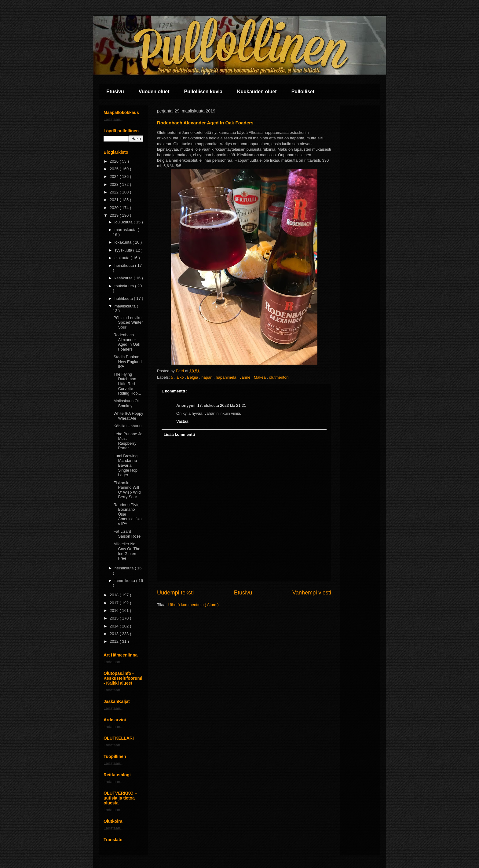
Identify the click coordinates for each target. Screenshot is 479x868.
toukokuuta (125, 286)
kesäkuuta (124, 278)
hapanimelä (227, 377)
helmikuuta (125, 568)
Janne (245, 377)
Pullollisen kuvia (203, 92)
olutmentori (279, 377)
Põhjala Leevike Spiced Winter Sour (128, 322)
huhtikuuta (124, 298)
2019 (115, 215)
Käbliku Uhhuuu (127, 426)
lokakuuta (124, 242)
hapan (207, 377)
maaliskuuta (126, 306)
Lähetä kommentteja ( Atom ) (193, 605)
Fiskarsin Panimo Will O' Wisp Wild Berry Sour (127, 490)
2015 (115, 618)
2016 (115, 611)
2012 (115, 641)
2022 (115, 192)
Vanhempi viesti (312, 593)
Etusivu (115, 92)
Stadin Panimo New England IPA (127, 362)
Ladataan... (113, 119)
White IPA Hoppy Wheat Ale (128, 416)
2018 (115, 595)
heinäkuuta (125, 265)
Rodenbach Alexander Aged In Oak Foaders (127, 342)
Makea (260, 377)
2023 (115, 184)
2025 (115, 169)
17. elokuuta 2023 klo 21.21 (222, 405)
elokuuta (123, 258)
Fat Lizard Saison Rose (127, 534)
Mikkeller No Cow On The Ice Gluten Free (127, 551)
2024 (115, 177)
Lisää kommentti (179, 434)
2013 (115, 634)
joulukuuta (124, 222)
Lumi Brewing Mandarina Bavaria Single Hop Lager (125, 465)
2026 (115, 161)
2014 (115, 626)
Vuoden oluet (154, 92)
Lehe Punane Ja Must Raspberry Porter (128, 441)
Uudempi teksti (175, 593)
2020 (115, 208)
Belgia (193, 377)
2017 (115, 603)
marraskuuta (126, 230)
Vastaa (182, 421)
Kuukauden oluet (257, 92)
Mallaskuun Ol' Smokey (126, 403)
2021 (115, 200)
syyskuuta (124, 250)
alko (181, 377)
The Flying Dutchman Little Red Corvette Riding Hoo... (127, 384)
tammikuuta (125, 581)
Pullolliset (303, 92)
